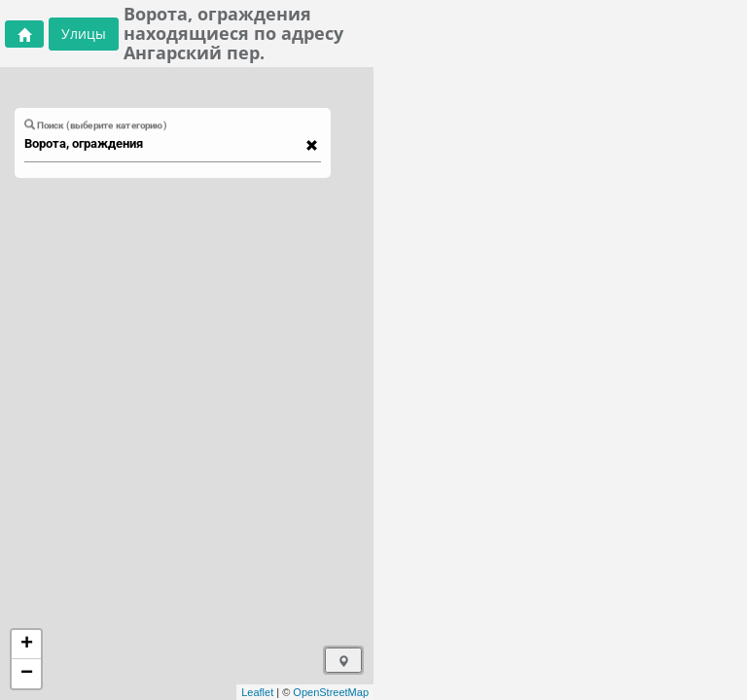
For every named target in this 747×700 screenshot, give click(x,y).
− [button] (27, 674)
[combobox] (163, 144)
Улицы (84, 34)
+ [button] (27, 645)
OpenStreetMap (331, 692)
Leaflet (257, 692)
